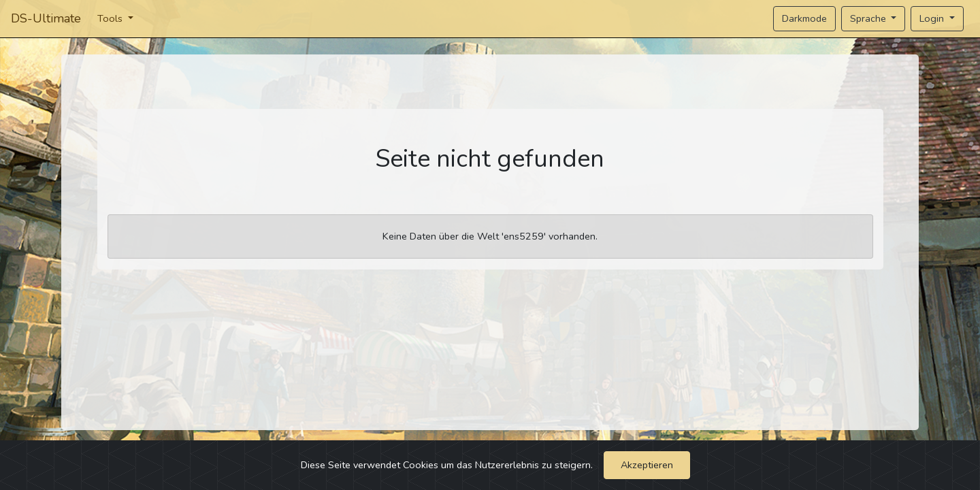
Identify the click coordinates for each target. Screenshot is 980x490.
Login (933, 18)
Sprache (869, 18)
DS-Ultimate (46, 18)
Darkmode (804, 18)
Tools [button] (111, 18)
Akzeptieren (647, 465)
